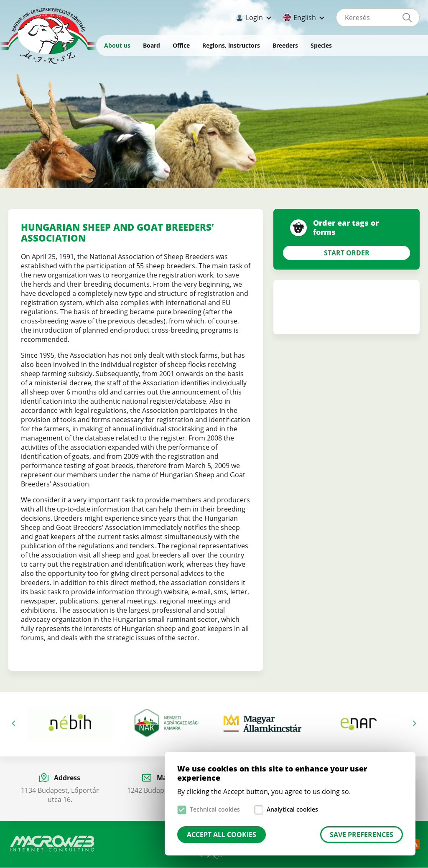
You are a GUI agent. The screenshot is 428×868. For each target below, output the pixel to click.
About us (117, 45)
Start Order (347, 253)
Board (152, 45)
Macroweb (52, 844)
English (305, 18)
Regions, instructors (231, 45)
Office (181, 45)
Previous (15, 723)
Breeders (285, 45)
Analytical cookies (292, 809)
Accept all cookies (222, 835)
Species (321, 45)
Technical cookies (215, 809)
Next (413, 723)
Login (254, 18)
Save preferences (362, 835)
